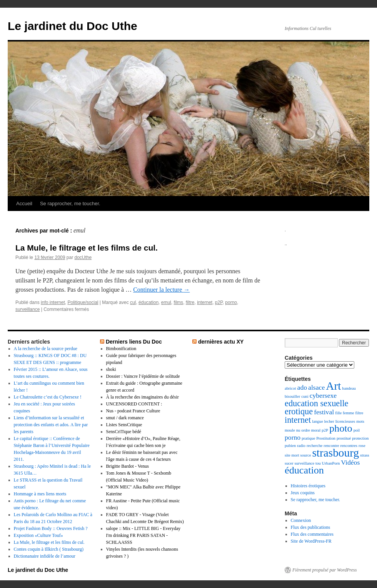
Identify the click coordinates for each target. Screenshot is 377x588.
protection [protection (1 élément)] (360, 438)
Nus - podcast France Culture (133, 411)
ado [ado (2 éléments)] (302, 387)
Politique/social (83, 302)
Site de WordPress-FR (311, 541)
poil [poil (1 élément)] (357, 430)
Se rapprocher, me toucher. (70, 203)
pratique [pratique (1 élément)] (308, 438)
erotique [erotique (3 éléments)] (299, 411)
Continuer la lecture (161, 290)
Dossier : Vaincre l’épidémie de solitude (143, 376)
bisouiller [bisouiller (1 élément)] (292, 396)
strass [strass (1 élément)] (365, 455)
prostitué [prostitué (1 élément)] (344, 438)
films (178, 302)
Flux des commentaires (312, 534)
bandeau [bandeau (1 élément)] (349, 388)
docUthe (83, 257)
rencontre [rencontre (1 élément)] (331, 446)
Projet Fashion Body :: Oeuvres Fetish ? (51, 528)
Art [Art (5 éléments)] (333, 386)
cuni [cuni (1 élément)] (305, 396)
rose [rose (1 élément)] (362, 446)
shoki (111, 369)
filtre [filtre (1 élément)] (359, 413)
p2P (219, 302)
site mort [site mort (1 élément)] (292, 455)
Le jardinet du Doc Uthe (73, 26)
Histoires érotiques (308, 486)
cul (133, 302)
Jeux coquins (303, 493)
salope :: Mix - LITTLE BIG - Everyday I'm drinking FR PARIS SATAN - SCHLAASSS (143, 535)
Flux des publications (311, 527)
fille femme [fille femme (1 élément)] (344, 413)
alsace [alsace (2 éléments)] (316, 387)
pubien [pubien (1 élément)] (290, 446)
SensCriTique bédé (124, 432)
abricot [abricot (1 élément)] (290, 388)
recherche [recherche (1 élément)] (314, 446)
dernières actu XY (221, 342)
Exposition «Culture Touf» (38, 535)
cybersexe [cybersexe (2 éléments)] (323, 395)
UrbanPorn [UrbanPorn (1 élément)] (331, 463)
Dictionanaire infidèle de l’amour (45, 556)
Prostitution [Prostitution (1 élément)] (326, 438)
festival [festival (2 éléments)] (324, 412)
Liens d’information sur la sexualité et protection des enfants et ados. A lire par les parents (51, 425)
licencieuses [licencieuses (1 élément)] (345, 421)
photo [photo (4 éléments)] (341, 428)
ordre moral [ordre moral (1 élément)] (311, 430)
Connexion (301, 520)
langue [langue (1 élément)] (317, 421)
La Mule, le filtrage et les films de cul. (87, 248)
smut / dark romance (125, 418)
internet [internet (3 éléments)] (298, 420)
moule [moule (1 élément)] (290, 430)
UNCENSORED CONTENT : (134, 404)
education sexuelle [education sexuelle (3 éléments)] (317, 403)
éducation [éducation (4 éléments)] (304, 470)
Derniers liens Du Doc (134, 342)
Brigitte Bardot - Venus (128, 466)
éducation (148, 302)
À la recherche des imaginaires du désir (143, 397)
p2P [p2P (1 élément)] (325, 430)
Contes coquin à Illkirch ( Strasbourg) (49, 549)
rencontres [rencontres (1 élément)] (349, 446)
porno (231, 302)
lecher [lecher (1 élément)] (329, 421)
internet (205, 302)
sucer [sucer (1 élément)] (289, 463)
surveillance (28, 309)
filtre (190, 302)
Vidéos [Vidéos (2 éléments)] (350, 462)
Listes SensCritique (124, 425)
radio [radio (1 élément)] (301, 446)
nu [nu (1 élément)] (298, 430)
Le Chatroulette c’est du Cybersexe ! (48, 397)
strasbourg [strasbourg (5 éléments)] (335, 453)
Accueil (24, 203)
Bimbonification (121, 349)
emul (166, 302)
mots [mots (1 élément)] (360, 421)
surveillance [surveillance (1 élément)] (304, 463)
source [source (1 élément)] (306, 455)
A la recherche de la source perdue (46, 349)
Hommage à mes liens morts (40, 494)
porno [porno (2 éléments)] (293, 437)
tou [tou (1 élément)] (318, 463)
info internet (53, 302)
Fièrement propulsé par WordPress (324, 570)
